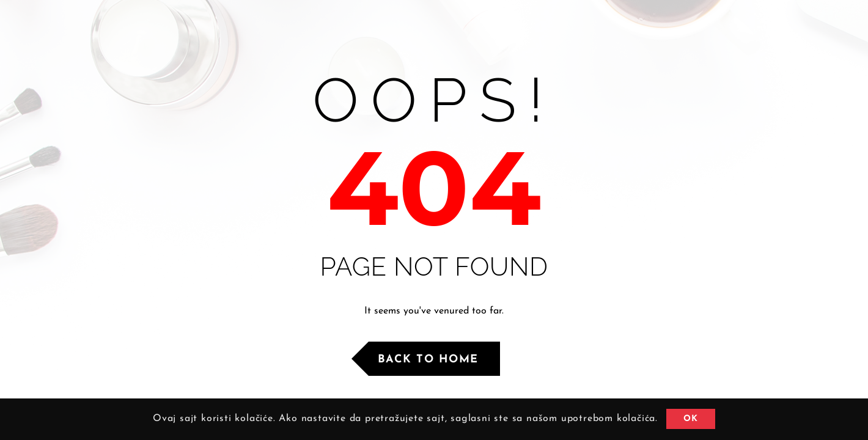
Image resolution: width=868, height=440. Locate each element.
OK (690, 419)
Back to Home (428, 360)
